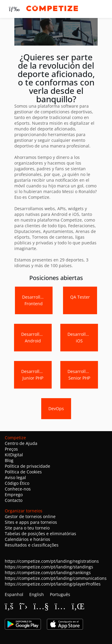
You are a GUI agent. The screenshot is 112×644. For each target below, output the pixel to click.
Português (60, 594)
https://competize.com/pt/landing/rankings (48, 572)
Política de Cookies (23, 472)
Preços (11, 449)
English (37, 594)
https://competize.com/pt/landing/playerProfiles (53, 584)
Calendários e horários (27, 539)
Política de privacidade (27, 466)
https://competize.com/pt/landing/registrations (52, 561)
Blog (9, 460)
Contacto (14, 500)
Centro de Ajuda (21, 443)
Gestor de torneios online (30, 516)
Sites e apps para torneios (31, 522)
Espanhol (14, 594)
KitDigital (14, 455)
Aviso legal (15, 477)
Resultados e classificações (32, 545)
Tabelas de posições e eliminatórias (40, 534)
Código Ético (17, 483)
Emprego (14, 495)
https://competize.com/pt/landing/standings (49, 567)
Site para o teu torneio (27, 528)
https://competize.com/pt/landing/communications (56, 578)
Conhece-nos (18, 489)
